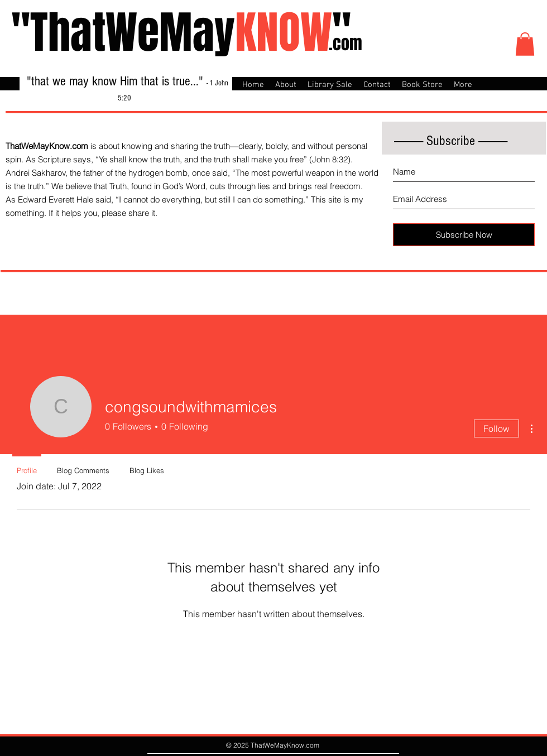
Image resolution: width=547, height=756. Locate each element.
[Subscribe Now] (464, 235)
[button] (525, 44)
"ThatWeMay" (181, 33)
